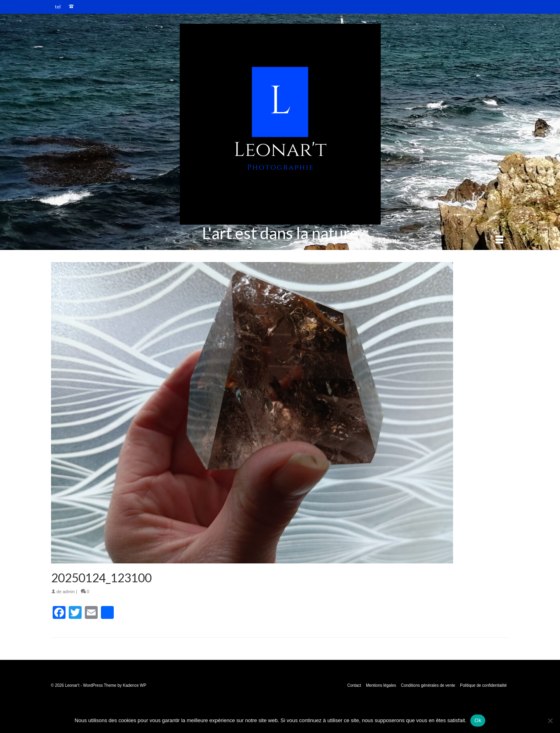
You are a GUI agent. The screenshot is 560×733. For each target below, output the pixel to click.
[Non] (550, 721)
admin (69, 592)
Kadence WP (135, 685)
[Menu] (441, 240)
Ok (478, 720)
